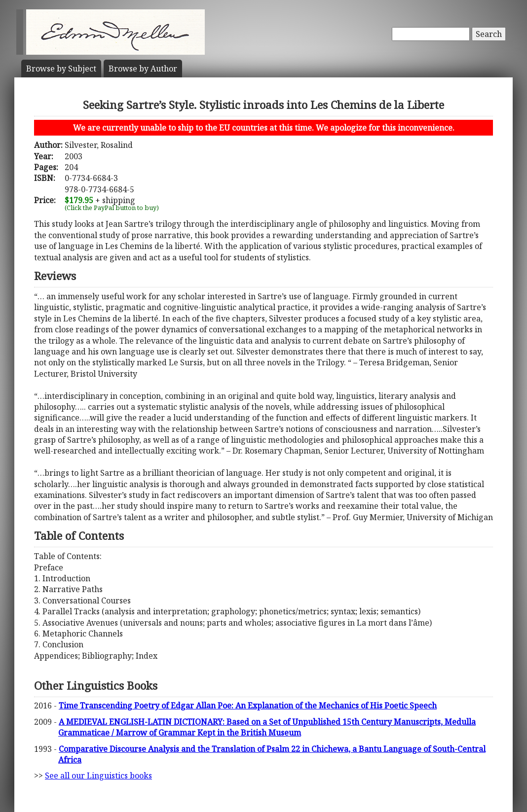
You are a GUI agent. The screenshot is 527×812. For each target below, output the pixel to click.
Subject (61, 69)
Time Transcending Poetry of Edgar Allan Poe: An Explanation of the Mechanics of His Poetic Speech (248, 706)
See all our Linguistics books (98, 776)
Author (143, 69)
